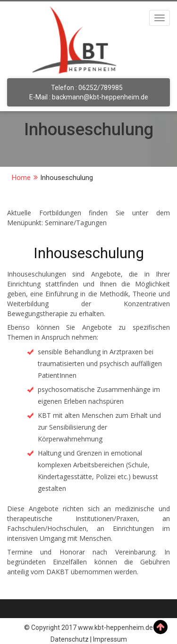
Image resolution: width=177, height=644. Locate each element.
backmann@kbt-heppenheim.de (100, 97)
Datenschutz (70, 639)
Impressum (110, 639)
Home (21, 178)
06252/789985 (101, 88)
